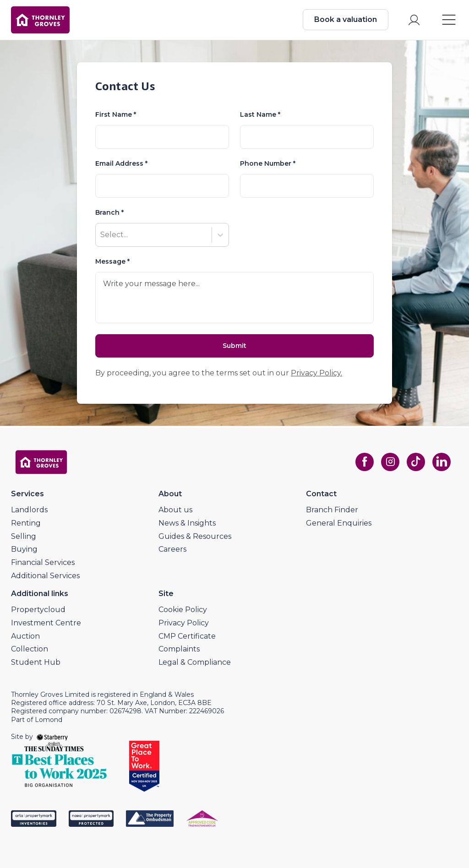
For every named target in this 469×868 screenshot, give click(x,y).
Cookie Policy (183, 610)
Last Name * (260, 114)
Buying (24, 549)
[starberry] (52, 737)
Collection (30, 649)
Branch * (109, 212)
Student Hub (36, 662)
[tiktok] (416, 462)
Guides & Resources (195, 536)
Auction (25, 636)
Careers (172, 549)
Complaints (179, 649)
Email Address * (121, 163)
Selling (24, 536)
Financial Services (43, 562)
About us (175, 510)
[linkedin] (442, 462)
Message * (112, 261)
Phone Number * (268, 163)
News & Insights (187, 523)
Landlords (29, 510)
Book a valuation (346, 19)
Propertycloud (38, 610)
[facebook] (365, 462)
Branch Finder (332, 510)
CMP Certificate (187, 636)
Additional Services (45, 576)
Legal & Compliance (195, 662)
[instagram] (390, 462)
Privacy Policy (184, 623)
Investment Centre (46, 623)
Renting (26, 523)
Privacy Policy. (316, 373)
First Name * (116, 114)
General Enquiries (339, 523)
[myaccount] (414, 20)
